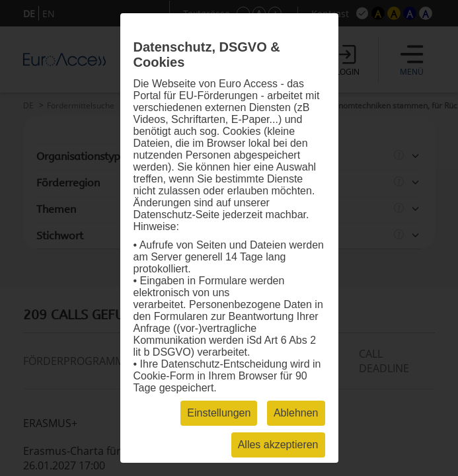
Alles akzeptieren (278, 445)
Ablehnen (296, 413)
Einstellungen (219, 413)
